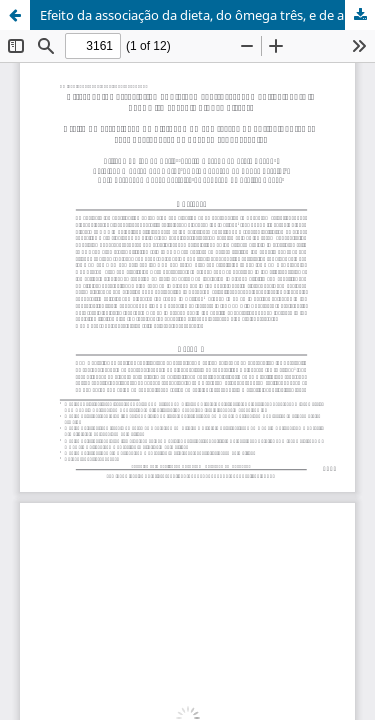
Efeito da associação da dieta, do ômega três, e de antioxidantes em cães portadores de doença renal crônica (207, 15)
